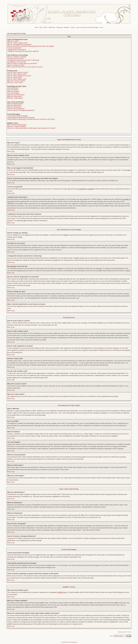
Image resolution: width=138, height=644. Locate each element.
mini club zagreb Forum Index (16, 33)
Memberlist (52, 27)
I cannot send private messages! (18, 116)
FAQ (41, 27)
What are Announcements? (16, 95)
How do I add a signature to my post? (19, 76)
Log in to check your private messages (88, 27)
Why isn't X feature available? (17, 126)
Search (45, 27)
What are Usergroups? (14, 107)
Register (67, 27)
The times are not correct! (15, 58)
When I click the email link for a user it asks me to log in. (25, 67)
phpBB (66, 642)
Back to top (11, 151)
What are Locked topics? (15, 98)
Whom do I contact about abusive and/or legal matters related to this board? (31, 128)
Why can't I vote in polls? (15, 82)
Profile (73, 27)
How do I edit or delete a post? (17, 74)
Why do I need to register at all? (17, 43)
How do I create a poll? (15, 77)
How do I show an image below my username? (22, 64)
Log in (101, 27)
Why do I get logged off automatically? (19, 45)
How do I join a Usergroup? (16, 109)
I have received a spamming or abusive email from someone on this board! (31, 119)
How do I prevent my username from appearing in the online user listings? (31, 46)
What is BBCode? (13, 88)
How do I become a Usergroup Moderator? (21, 110)
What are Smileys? (13, 91)
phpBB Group (62, 592)
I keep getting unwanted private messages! (21, 118)
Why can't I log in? (13, 41)
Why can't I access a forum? (16, 81)
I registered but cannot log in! (16, 50)
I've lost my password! (14, 48)
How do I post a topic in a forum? (18, 72)
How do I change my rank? (16, 65)
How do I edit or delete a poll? (17, 79)
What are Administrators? (15, 104)
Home (36, 27)
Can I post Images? (13, 93)
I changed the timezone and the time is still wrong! (23, 60)
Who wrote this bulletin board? (17, 125)
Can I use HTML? (13, 90)
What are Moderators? (14, 105)
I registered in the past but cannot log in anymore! (23, 51)
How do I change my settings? (17, 57)
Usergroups (60, 27)
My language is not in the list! (16, 62)
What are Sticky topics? (15, 96)
